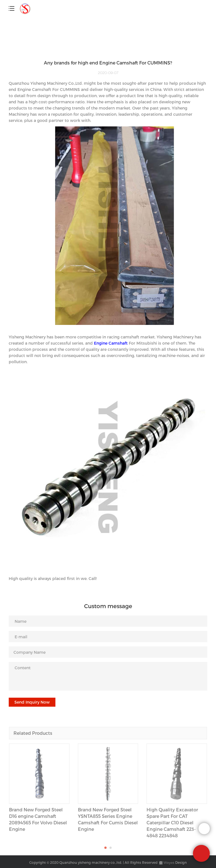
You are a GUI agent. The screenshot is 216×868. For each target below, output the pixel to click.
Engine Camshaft (111, 343)
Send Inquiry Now (32, 702)
